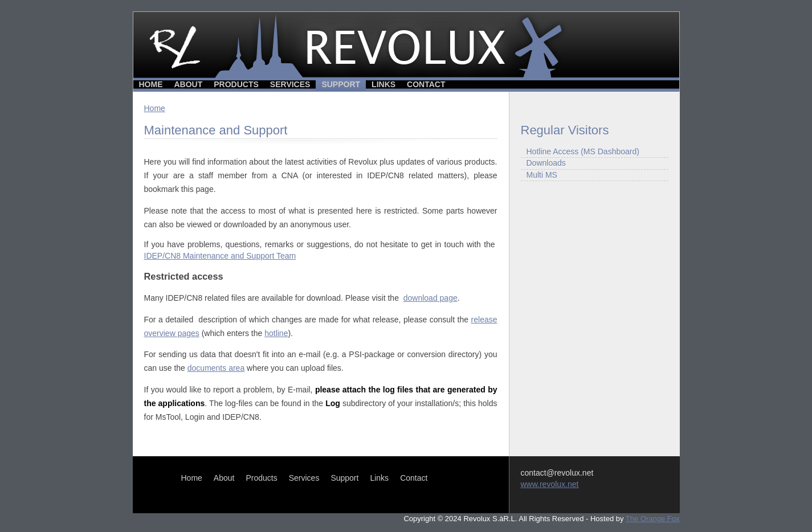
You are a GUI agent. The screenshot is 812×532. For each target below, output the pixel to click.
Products (236, 84)
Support (341, 84)
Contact (426, 84)
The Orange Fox (653, 519)
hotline (276, 333)
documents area (216, 368)
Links (383, 84)
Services (290, 84)
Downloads (546, 163)
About (189, 84)
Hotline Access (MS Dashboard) (583, 152)
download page (431, 298)
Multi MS (542, 175)
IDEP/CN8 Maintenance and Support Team (220, 256)
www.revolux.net (550, 484)
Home (151, 84)
